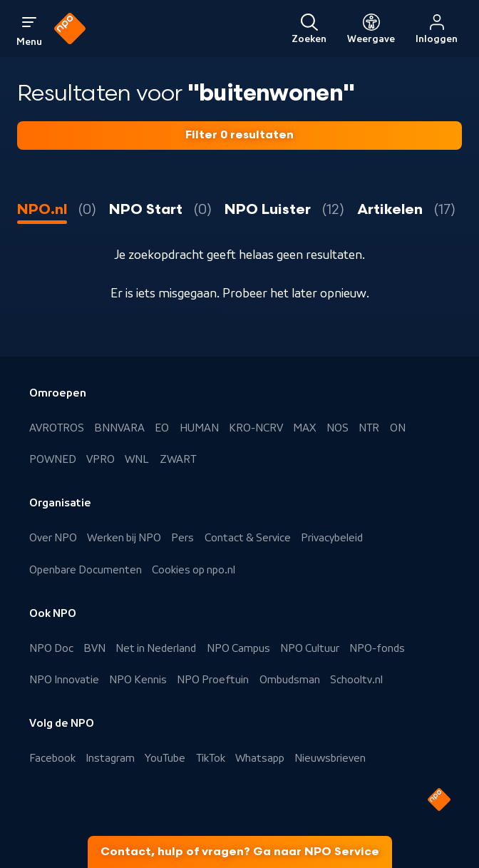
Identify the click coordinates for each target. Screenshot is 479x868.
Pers (182, 538)
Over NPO (53, 538)
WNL (137, 459)
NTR (369, 428)
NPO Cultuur (310, 648)
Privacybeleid (332, 538)
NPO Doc (51, 648)
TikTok (211, 758)
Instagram (110, 758)
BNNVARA (119, 428)
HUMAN (199, 428)
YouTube (165, 758)
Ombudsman (290, 680)
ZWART (178, 459)
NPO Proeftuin (213, 680)
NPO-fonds (377, 648)
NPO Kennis (138, 680)
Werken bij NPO (124, 538)
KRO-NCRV (256, 428)
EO (162, 428)
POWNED (53, 459)
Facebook (52, 758)
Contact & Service (248, 538)
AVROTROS (57, 428)
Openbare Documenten (86, 570)
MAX (304, 428)
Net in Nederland (156, 648)
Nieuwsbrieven (330, 758)
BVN (94, 648)
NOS (338, 428)
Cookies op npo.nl (194, 570)
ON (398, 428)
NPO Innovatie (64, 680)
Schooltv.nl (356, 680)
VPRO (101, 459)
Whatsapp (260, 758)
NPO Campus (238, 648)
